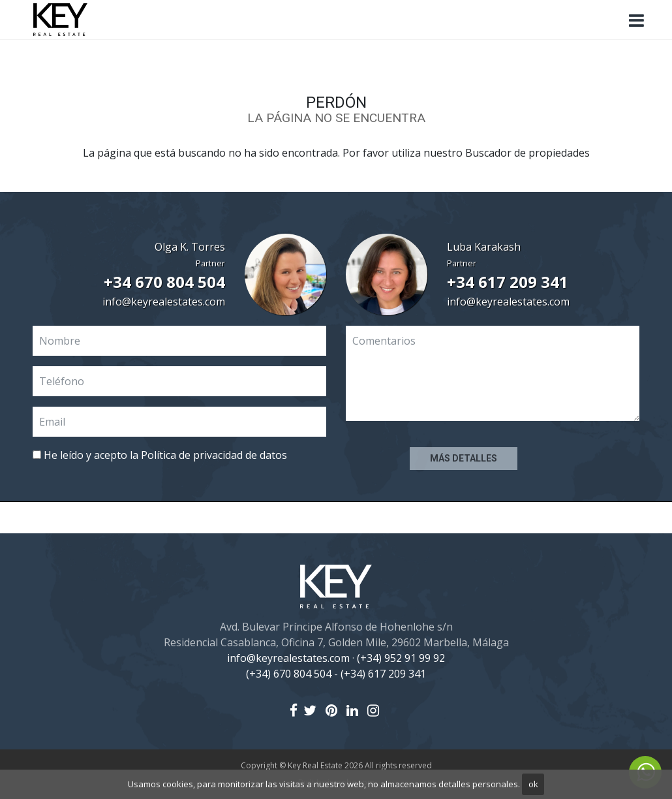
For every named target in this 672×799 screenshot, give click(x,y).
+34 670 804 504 (164, 282)
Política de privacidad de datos (214, 455)
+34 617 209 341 (508, 282)
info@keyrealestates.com (164, 302)
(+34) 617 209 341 (383, 674)
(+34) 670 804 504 (289, 674)
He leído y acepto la (160, 455)
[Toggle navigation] (636, 21)
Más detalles (464, 458)
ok (533, 784)
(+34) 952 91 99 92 (401, 658)
